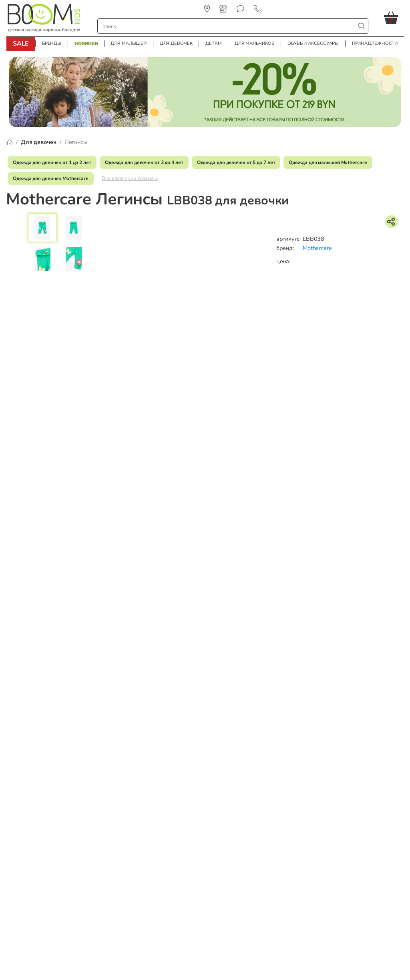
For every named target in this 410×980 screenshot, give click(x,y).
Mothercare (317, 248)
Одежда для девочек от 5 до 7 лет (236, 162)
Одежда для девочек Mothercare (51, 178)
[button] (394, 18)
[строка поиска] (228, 26)
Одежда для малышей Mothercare (328, 162)
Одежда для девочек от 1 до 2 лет (52, 162)
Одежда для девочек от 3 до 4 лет (144, 162)
